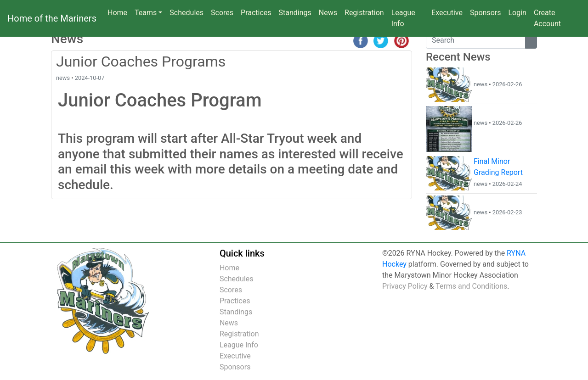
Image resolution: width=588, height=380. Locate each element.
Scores (224, 12)
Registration (364, 13)
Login (517, 13)
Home (117, 13)
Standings (295, 13)
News (330, 12)
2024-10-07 (90, 78)
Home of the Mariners (52, 18)
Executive (447, 13)
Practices (258, 12)
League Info (403, 18)
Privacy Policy (405, 286)
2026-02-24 (507, 184)
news (63, 78)
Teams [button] (146, 13)
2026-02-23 (507, 212)
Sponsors (486, 13)
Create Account (547, 18)
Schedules (187, 13)
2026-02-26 (507, 84)
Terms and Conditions (471, 286)
